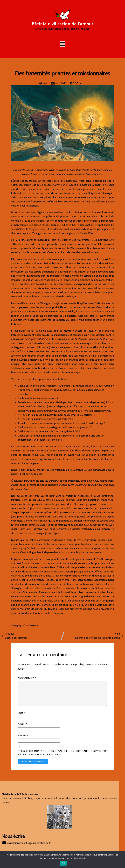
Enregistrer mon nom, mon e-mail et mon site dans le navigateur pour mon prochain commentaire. (63, 753)
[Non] (121, 859)
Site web (23, 736)
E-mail (22, 724)
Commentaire (27, 678)
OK (63, 863)
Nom (21, 713)
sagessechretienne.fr (43, 799)
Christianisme (31, 626)
